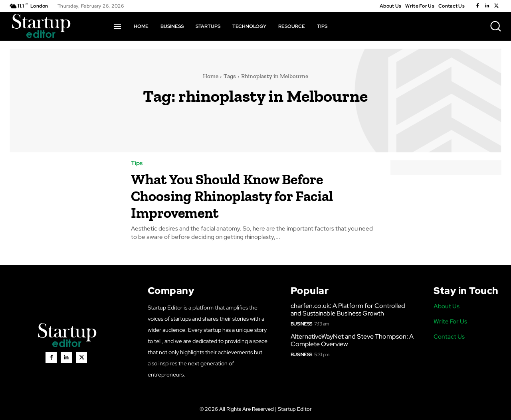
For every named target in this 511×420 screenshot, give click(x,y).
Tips (137, 163)
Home (211, 76)
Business (301, 324)
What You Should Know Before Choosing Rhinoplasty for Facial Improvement (249, 195)
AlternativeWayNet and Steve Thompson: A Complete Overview (352, 340)
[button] (495, 26)
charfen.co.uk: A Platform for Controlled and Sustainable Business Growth (348, 310)
